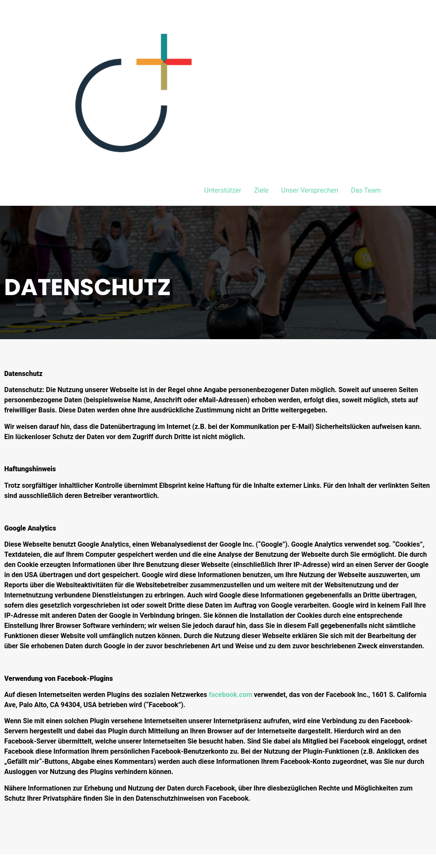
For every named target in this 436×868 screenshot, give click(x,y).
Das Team (366, 190)
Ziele (261, 190)
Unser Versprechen (310, 190)
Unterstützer (223, 190)
